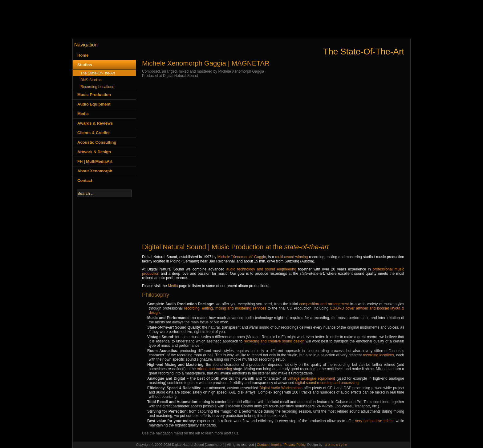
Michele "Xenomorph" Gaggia (242, 257)
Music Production (94, 95)
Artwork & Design (94, 152)
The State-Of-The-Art (98, 73)
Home (83, 55)
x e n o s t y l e (336, 445)
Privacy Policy (295, 445)
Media (83, 114)
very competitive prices (374, 421)
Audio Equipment (94, 104)
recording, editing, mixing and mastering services (225, 308)
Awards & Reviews (95, 123)
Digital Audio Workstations (281, 388)
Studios (85, 65)
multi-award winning (291, 257)
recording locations (378, 355)
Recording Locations (97, 87)
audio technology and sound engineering (261, 269)
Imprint (277, 445)
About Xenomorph (95, 171)
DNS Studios (91, 80)
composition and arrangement (324, 304)
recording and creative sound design (274, 341)
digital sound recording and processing (327, 383)
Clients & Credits (93, 133)
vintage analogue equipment (311, 378)
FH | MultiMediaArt (95, 161)
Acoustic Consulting (97, 142)
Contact (85, 180)
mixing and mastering (214, 369)
